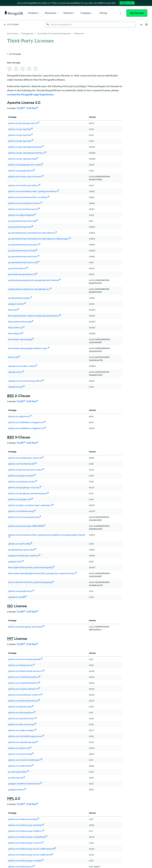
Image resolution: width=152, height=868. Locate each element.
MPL (11, 798)
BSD (11, 396)
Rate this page (14, 63)
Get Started (137, 13)
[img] (9, 69)
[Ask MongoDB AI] (141, 25)
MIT (10, 638)
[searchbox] (90, 25)
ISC (10, 606)
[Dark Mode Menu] (146, 25)
